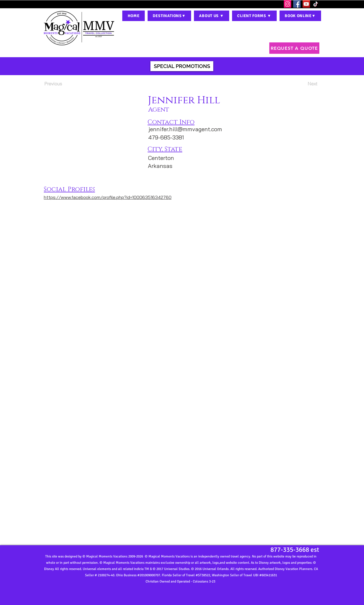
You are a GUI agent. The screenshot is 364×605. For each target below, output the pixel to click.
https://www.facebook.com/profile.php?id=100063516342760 (108, 197)
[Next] (303, 84)
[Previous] (63, 84)
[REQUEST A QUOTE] (294, 48)
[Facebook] (297, 4)
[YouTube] (306, 4)
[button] (169, 16)
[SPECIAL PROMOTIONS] (182, 66)
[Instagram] (288, 4)
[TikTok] (316, 4)
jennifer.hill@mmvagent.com (185, 129)
